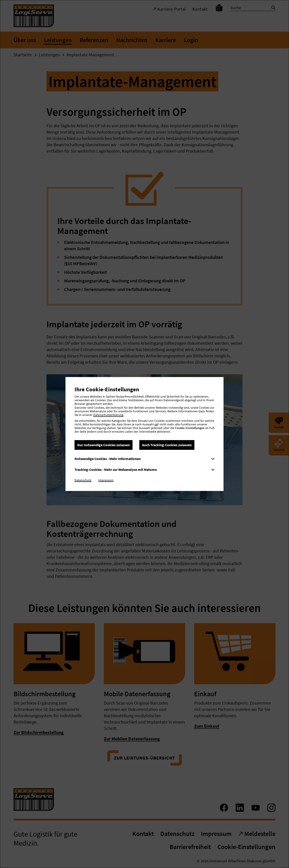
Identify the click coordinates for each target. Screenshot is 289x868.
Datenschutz (83, 480)
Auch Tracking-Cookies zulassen (167, 445)
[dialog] (144, 434)
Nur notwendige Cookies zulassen (104, 445)
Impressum (106, 480)
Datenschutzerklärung (108, 415)
